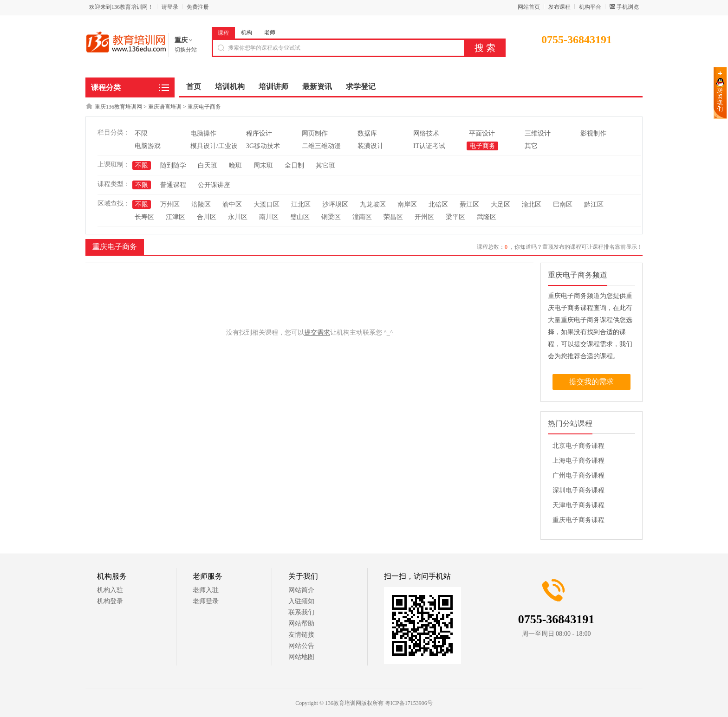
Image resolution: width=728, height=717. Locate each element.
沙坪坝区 (335, 204)
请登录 (170, 7)
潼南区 (362, 217)
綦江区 (469, 204)
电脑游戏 (148, 146)
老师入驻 (206, 590)
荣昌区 (393, 217)
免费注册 (198, 7)
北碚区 (438, 204)
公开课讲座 (214, 185)
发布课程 (559, 7)
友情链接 (301, 635)
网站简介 (301, 590)
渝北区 (532, 204)
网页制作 (315, 133)
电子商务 (482, 146)
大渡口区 (266, 204)
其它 (531, 146)
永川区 (238, 217)
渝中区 (232, 204)
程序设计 (259, 133)
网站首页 (529, 7)
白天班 (208, 165)
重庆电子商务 (204, 107)
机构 (247, 32)
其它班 (325, 165)
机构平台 (590, 7)
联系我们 (301, 612)
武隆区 (487, 217)
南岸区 (407, 204)
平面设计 (482, 133)
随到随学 (173, 165)
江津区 (175, 217)
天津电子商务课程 (578, 505)
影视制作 (593, 133)
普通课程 (173, 185)
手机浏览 (628, 7)
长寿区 (144, 217)
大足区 (500, 204)
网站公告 (301, 646)
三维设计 (538, 133)
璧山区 (300, 217)
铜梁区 (331, 217)
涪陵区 (201, 204)
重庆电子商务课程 (578, 520)
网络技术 (426, 133)
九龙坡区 (373, 204)
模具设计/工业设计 (217, 146)
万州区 (170, 204)
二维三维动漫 (321, 146)
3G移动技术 (263, 146)
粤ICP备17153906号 (409, 703)
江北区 (301, 204)
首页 (194, 87)
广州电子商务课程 (578, 475)
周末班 (263, 165)
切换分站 (186, 50)
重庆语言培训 (165, 107)
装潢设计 (370, 146)
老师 (270, 32)
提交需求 (317, 333)
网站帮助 (301, 623)
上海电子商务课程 (578, 461)
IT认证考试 (429, 146)
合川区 (207, 217)
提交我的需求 (591, 382)
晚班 (235, 165)
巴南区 (563, 204)
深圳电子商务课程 (578, 490)
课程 (223, 33)
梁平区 (455, 217)
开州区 (424, 217)
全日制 (294, 165)
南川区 (269, 217)
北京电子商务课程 (578, 446)
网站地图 (301, 657)
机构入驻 (110, 590)
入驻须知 (301, 601)
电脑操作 (203, 133)
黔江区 (594, 204)
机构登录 (110, 601)
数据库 (367, 133)
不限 (141, 133)
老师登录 (206, 601)
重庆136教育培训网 (118, 107)
